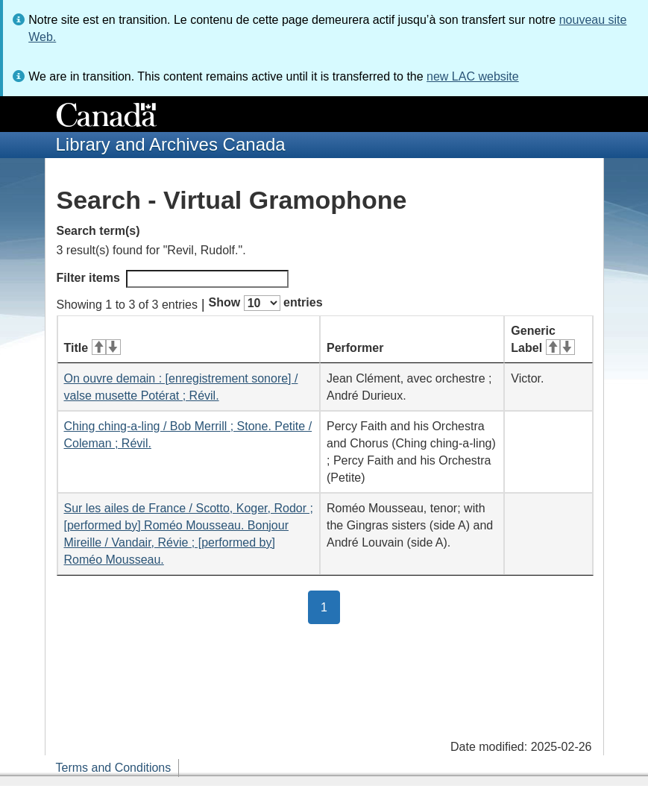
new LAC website (473, 76)
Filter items (173, 279)
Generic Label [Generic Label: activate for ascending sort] (542, 339)
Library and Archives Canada (171, 144)
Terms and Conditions (114, 768)
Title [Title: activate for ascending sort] (92, 348)
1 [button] (330, 606)
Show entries (266, 303)
